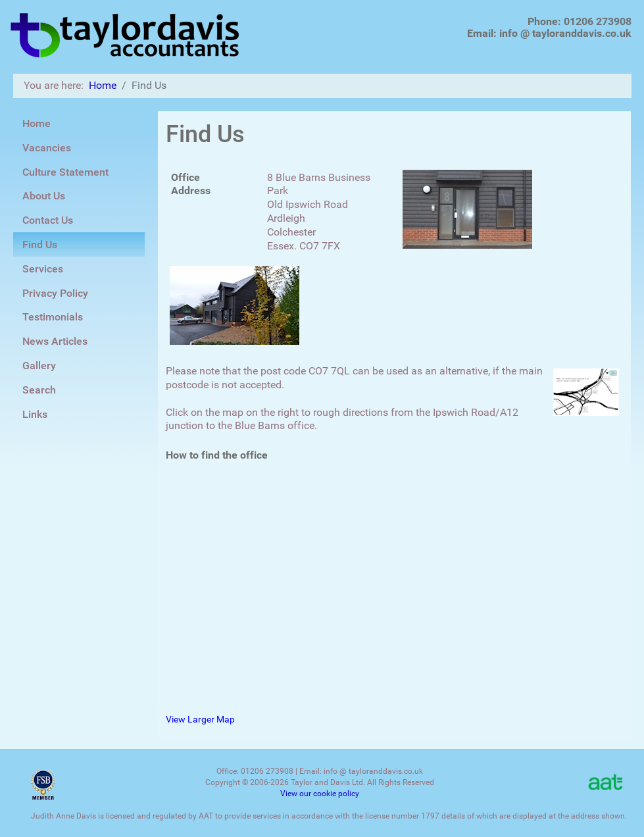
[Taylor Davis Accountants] (126, 33)
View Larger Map (200, 719)
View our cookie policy (320, 794)
